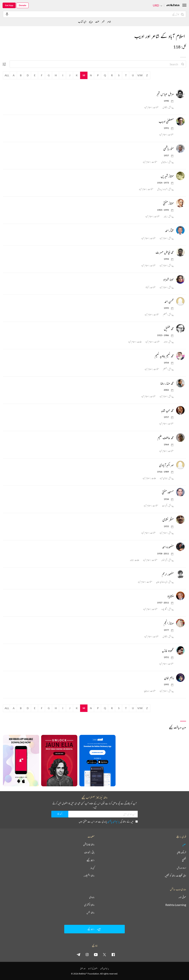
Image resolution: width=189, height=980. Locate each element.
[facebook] (113, 954)
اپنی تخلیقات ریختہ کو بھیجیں (175, 876)
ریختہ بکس (91, 913)
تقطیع (184, 860)
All (7, 75)
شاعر (109, 22)
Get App (9, 5)
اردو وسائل (181, 868)
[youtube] (96, 954)
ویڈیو (91, 22)
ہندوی (92, 897)
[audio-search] (7, 14)
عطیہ (184, 844)
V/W (140, 75)
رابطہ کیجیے (91, 860)
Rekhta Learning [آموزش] (176, 905)
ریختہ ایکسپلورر (89, 876)
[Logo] (173, 5)
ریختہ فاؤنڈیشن (89, 844)
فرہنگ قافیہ (181, 852)
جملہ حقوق (83, 968)
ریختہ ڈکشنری (89, 905)
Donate (23, 5)
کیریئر (92, 868)
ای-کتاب (82, 22)
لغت (97, 22)
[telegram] (78, 954)
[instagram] (87, 954)
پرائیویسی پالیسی (114, 821)
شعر (103, 22)
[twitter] (104, 954)
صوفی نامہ (182, 897)
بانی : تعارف (89, 852)
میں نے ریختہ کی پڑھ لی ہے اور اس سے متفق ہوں (108, 821)
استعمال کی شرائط (93, 968)
